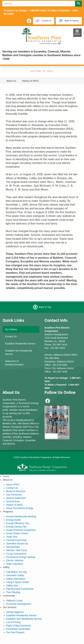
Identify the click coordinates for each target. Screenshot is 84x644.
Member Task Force (17, 550)
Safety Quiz (12, 585)
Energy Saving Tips (16, 527)
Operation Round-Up (17, 544)
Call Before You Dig (16, 572)
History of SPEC (15, 505)
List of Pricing (13, 622)
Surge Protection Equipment (21, 530)
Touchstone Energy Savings (21, 557)
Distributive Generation (18, 629)
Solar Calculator (15, 564)
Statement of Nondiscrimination (14, 363)
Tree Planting (13, 592)
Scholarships (13, 547)
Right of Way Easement (19, 626)
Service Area (13, 501)
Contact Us (11, 336)
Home (6, 476)
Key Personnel (14, 495)
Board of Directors (16, 491)
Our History (11, 329)
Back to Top (45, 307)
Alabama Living (14, 601)
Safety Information (16, 579)
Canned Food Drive (16, 540)
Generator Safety (15, 575)
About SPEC (13, 484)
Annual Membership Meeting (21, 516)
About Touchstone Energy (20, 508)
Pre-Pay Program (15, 632)
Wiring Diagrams (15, 612)
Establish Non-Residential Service (18, 352)
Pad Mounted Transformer (20, 589)
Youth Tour (12, 537)
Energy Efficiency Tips (18, 523)
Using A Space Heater (18, 582)
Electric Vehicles (15, 560)
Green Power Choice (17, 533)
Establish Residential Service (20, 344)
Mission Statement (16, 498)
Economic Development (19, 604)
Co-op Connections (16, 554)
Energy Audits (13, 520)
